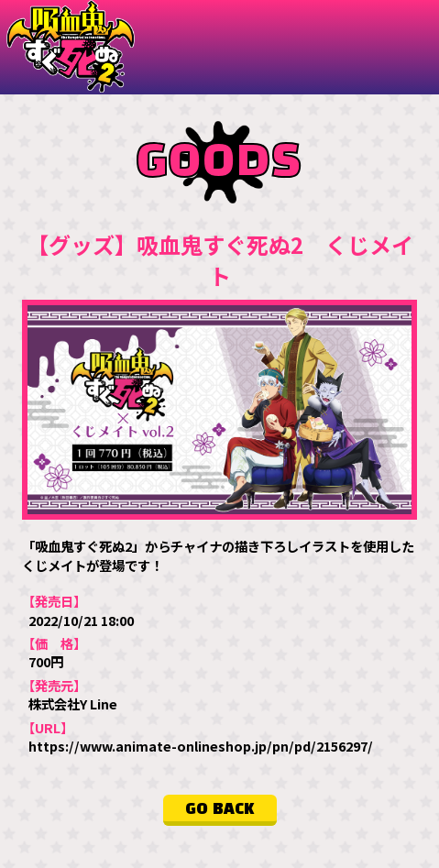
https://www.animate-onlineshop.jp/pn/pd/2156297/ (201, 746)
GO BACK (220, 809)
